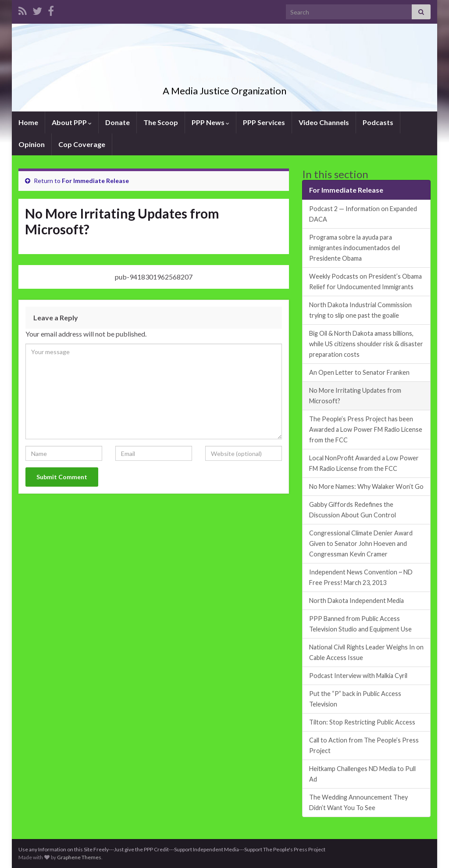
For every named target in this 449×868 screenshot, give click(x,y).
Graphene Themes (79, 857)
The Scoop (161, 122)
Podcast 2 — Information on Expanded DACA (363, 214)
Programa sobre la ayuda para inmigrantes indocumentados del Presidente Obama (355, 248)
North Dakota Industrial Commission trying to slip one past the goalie (360, 310)
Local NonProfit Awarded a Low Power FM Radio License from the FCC (364, 463)
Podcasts (378, 122)
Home (28, 122)
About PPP (72, 122)
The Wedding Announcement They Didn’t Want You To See (358, 802)
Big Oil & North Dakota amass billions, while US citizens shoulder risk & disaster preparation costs (366, 344)
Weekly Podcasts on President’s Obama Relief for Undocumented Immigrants (365, 282)
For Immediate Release (95, 181)
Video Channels (324, 122)
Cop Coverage (82, 144)
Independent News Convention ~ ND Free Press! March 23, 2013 (361, 577)
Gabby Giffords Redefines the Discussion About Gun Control (353, 510)
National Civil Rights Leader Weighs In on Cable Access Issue (366, 652)
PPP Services (264, 122)
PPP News (210, 122)
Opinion (32, 144)
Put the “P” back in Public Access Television (355, 699)
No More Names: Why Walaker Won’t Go (366, 486)
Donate (118, 122)
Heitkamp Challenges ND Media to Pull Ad (362, 774)
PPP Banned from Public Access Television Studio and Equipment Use (360, 624)
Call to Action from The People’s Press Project (364, 745)
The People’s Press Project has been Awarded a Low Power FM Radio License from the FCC (366, 429)
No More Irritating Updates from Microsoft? (355, 396)
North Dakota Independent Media (356, 601)
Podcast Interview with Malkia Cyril (358, 676)
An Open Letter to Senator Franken (359, 372)
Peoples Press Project (224, 76)
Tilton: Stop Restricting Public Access (362, 722)
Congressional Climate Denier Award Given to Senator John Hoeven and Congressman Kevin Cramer (361, 543)
